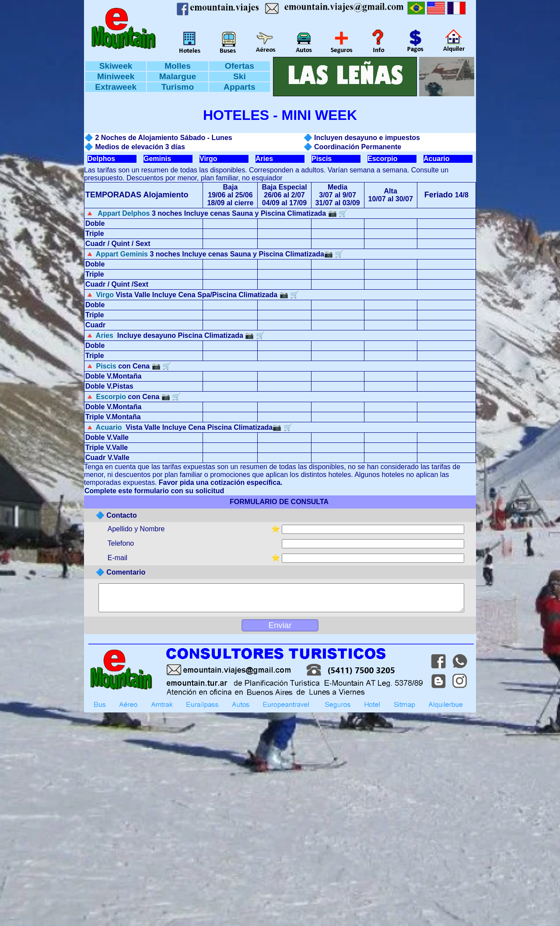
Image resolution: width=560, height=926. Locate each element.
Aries (264, 159)
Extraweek (116, 87)
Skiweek (116, 66)
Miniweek (116, 76)
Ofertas (240, 66)
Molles (178, 66)
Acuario (437, 159)
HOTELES (236, 115)
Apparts (240, 87)
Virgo (208, 159)
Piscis (322, 159)
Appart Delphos (123, 213)
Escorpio (382, 159)
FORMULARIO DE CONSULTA (279, 502)
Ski (240, 76)
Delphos (101, 159)
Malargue (178, 76)
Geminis (157, 159)
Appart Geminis (122, 254)
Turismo (178, 87)
